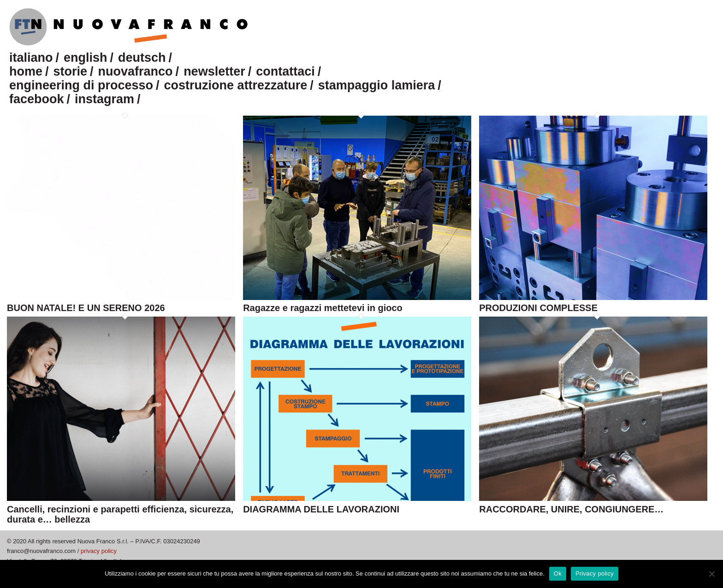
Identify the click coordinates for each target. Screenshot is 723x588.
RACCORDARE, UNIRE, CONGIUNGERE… (571, 509)
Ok (558, 573)
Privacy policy (595, 573)
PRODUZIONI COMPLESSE (538, 308)
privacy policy (99, 551)
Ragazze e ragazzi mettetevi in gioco (323, 308)
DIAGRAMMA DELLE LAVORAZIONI (321, 509)
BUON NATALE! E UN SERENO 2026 (86, 308)
